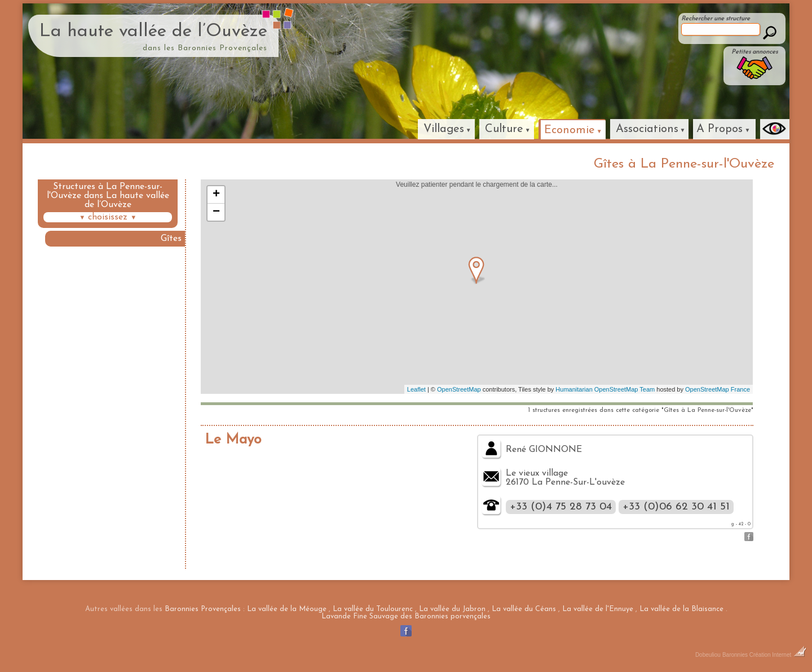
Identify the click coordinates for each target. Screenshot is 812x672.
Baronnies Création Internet (764, 655)
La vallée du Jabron (452, 609)
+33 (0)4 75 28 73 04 (561, 507)
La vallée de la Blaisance (681, 609)
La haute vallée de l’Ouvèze (153, 32)
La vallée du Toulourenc (373, 609)
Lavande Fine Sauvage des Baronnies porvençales (406, 616)
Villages (444, 129)
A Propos (720, 129)
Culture (504, 129)
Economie (570, 130)
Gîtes (171, 239)
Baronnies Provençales (203, 609)
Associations (647, 129)
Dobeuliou (708, 655)
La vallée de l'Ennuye (598, 609)
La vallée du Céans (524, 609)
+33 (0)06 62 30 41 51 (676, 507)
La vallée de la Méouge (287, 609)
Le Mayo (233, 440)
